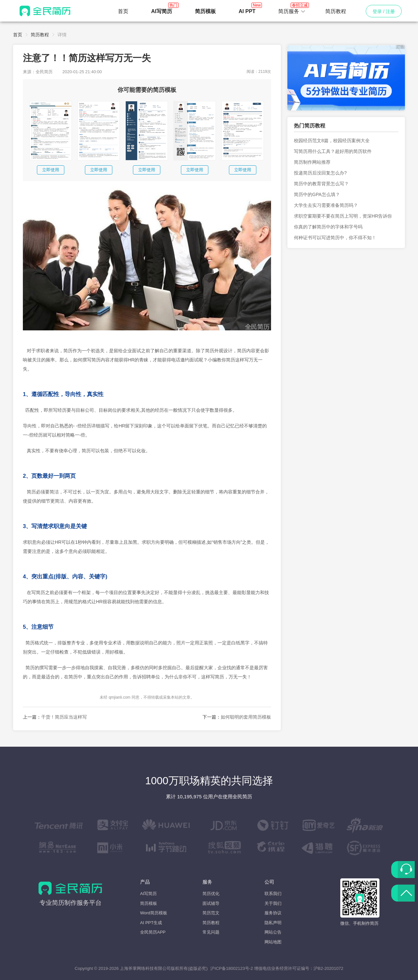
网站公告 (273, 932)
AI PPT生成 (151, 923)
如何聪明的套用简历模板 (246, 717)
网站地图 (273, 942)
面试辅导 (211, 903)
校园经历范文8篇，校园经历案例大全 (332, 141)
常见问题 (211, 932)
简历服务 (292, 9)
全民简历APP (153, 932)
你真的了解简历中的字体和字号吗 (328, 227)
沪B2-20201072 (328, 968)
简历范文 (211, 913)
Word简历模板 (154, 913)
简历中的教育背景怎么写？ (321, 184)
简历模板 (149, 903)
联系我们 (273, 894)
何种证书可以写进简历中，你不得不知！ (335, 238)
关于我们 (273, 903)
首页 (123, 11)
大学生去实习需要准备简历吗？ (326, 205)
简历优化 (211, 894)
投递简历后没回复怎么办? (320, 173)
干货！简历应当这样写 (64, 717)
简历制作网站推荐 (312, 162)
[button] (292, 11)
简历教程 (336, 11)
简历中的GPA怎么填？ (317, 194)
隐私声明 (273, 923)
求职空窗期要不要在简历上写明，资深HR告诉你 (343, 216)
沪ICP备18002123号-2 (232, 968)
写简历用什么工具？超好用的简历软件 (333, 151)
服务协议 (273, 913)
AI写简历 (148, 894)
